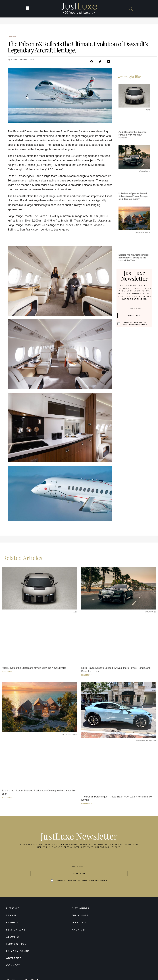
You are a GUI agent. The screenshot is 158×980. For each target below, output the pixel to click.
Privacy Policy (142, 325)
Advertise (14, 958)
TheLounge (80, 915)
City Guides (81, 908)
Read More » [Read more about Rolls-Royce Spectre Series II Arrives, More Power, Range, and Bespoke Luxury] (87, 675)
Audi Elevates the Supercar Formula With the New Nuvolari (133, 135)
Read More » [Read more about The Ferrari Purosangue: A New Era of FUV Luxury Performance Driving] (87, 804)
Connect (13, 965)
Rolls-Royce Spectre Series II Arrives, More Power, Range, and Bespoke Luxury (133, 196)
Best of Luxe (16, 930)
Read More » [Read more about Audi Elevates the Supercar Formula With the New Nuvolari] (7, 672)
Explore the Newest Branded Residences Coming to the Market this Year (134, 257)
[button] (27, 9)
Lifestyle (13, 908)
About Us (13, 937)
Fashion (12, 923)
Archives (79, 930)
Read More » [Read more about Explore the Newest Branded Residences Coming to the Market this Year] (7, 798)
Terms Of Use (16, 944)
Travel (11, 915)
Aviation (12, 36)
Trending (79, 923)
